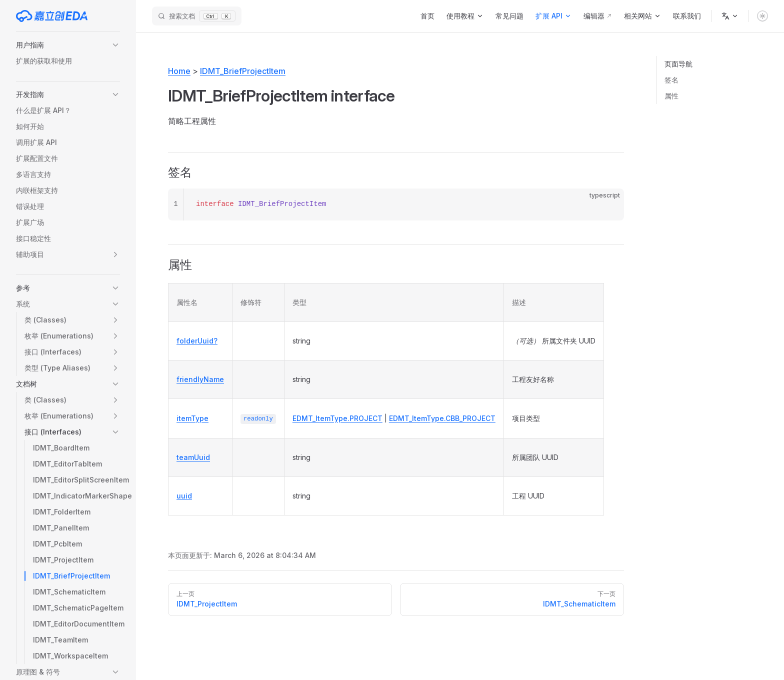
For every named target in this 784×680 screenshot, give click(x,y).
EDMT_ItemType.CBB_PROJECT (442, 418)
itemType (192, 418)
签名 (671, 80)
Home (179, 71)
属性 (671, 96)
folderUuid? (197, 341)
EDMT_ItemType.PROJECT (337, 418)
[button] (68, 45)
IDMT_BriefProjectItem (243, 71)
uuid (184, 496)
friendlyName (200, 379)
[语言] (730, 16)
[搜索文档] (197, 16)
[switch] (762, 16)
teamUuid (193, 457)
